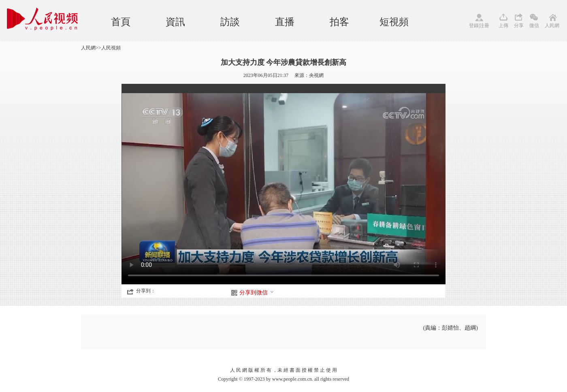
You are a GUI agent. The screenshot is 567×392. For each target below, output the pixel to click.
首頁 (121, 22)
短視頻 (394, 22)
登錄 (474, 26)
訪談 (230, 22)
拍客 (339, 22)
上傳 (503, 26)
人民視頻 (111, 48)
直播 (285, 22)
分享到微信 (257, 293)
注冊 (484, 26)
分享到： (146, 291)
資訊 (175, 22)
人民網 (552, 26)
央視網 (316, 75)
